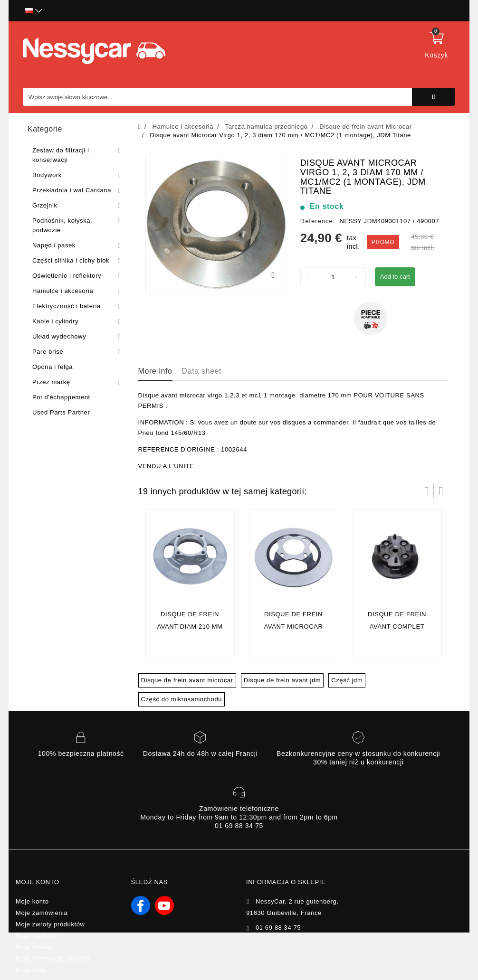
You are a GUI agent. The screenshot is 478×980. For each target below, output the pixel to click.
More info (155, 371)
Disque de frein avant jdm (282, 680)
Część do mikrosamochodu (182, 699)
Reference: (318, 221)
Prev (427, 491)
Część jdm (347, 680)
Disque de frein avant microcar (187, 680)
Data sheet (202, 371)
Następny (441, 491)
